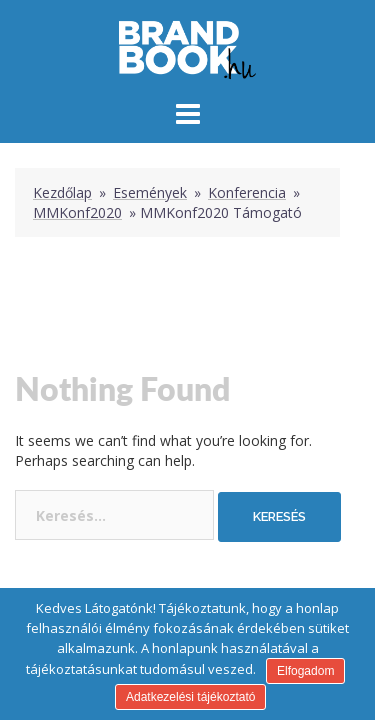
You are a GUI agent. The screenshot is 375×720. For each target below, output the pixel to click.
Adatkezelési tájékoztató (190, 697)
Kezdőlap (62, 192)
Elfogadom (305, 671)
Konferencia (247, 192)
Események (150, 192)
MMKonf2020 (77, 212)
